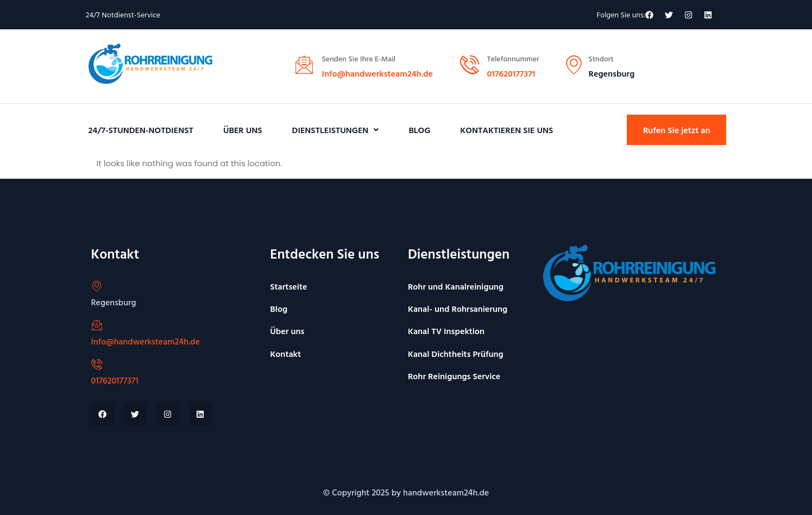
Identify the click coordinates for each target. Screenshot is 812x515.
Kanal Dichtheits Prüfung (456, 354)
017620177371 (511, 73)
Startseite (288, 286)
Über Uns (243, 130)
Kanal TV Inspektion (446, 331)
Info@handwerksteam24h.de (378, 73)
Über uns (287, 331)
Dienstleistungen (336, 130)
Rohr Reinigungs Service (454, 376)
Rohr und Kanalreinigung (456, 286)
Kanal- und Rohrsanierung (458, 309)
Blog (419, 130)
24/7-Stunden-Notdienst (141, 130)
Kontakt (285, 354)
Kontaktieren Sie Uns (506, 130)
